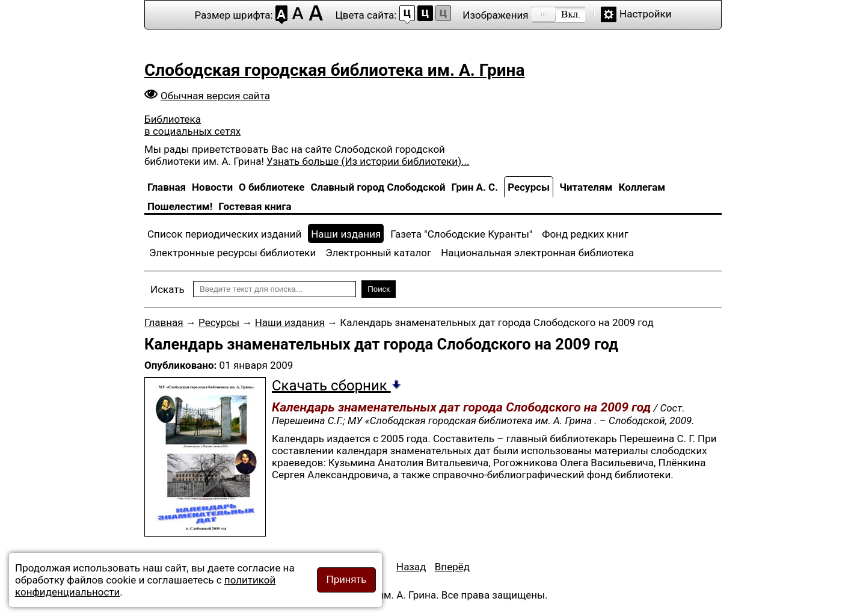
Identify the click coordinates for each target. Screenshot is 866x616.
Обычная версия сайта (215, 96)
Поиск (379, 289)
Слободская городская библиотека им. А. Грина (334, 70)
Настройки (646, 14)
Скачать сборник (337, 386)
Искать (167, 289)
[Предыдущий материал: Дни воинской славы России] (411, 567)
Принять (346, 580)
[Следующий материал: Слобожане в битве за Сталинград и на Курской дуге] (452, 567)
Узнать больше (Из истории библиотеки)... (368, 161)
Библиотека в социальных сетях (192, 125)
